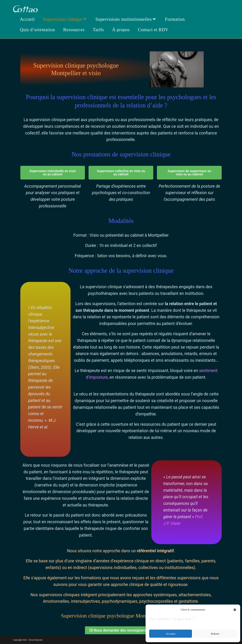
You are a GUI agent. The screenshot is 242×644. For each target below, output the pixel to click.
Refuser (215, 634)
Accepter (171, 634)
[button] (235, 610)
